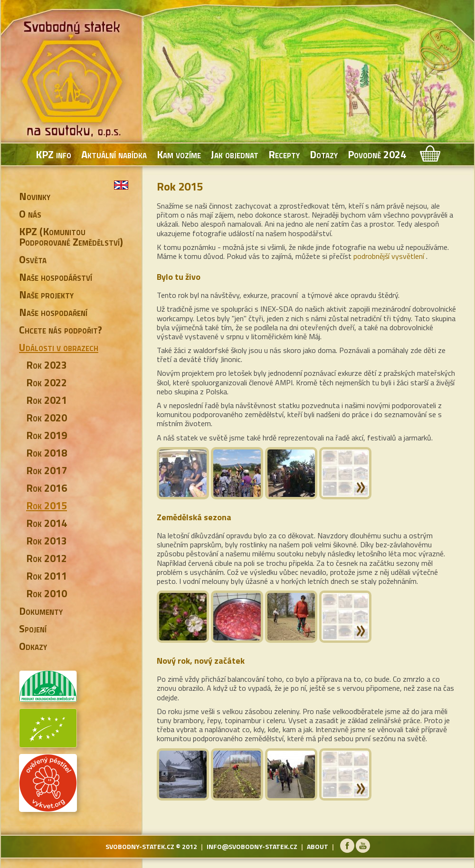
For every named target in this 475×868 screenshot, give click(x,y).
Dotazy (324, 154)
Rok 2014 (47, 523)
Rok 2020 (47, 418)
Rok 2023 (47, 365)
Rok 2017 (47, 470)
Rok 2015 (47, 506)
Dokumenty (41, 611)
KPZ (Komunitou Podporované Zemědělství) (71, 237)
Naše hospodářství (56, 277)
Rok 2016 (47, 488)
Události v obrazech (59, 347)
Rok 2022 (47, 382)
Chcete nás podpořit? (61, 330)
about (318, 846)
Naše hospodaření (53, 312)
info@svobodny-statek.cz (252, 846)
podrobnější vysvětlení (389, 256)
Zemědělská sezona (194, 517)
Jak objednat (235, 154)
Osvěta (33, 259)
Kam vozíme (179, 154)
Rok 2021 (47, 400)
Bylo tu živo (179, 277)
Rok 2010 (47, 593)
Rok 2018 (47, 453)
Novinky (35, 196)
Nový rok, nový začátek (201, 661)
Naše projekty (46, 295)
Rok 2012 (47, 558)
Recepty (284, 154)
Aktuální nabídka (114, 154)
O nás (30, 214)
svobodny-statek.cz (140, 846)
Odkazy (33, 646)
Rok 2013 (47, 541)
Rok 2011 (47, 576)
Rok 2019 (47, 435)
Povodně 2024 (377, 154)
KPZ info (53, 154)
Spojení (33, 629)
